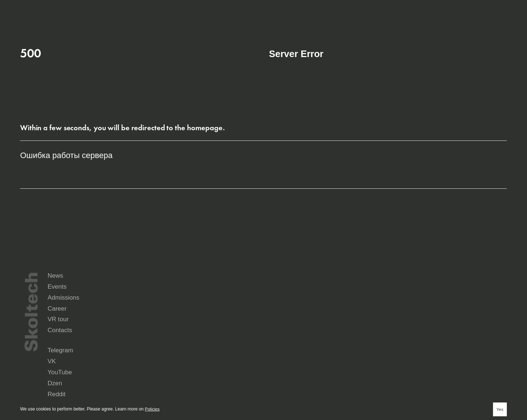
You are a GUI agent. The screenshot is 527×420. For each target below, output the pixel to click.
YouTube (399, 344)
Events (358, 308)
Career (279, 321)
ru (462, 10)
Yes (500, 409)
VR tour (359, 321)
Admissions (443, 308)
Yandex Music (404, 349)
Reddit (275, 349)
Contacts (440, 321)
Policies (152, 409)
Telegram (278, 344)
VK (333, 344)
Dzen (457, 344)
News (277, 308)
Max (273, 355)
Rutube (337, 349)
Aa (502, 10)
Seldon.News (465, 349)
